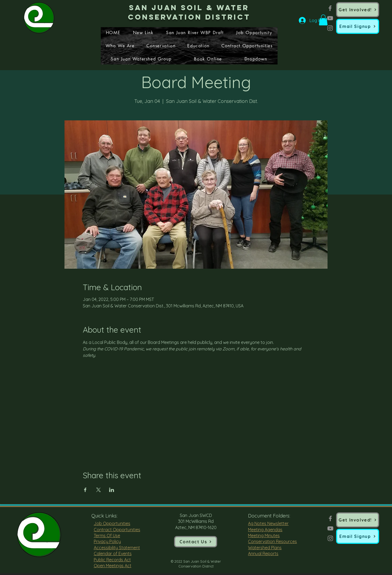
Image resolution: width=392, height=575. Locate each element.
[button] (358, 26)
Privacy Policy (107, 541)
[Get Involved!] (358, 10)
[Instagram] (330, 28)
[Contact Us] (196, 542)
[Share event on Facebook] (85, 490)
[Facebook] (330, 8)
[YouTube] (330, 18)
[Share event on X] (98, 490)
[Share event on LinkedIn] (112, 490)
